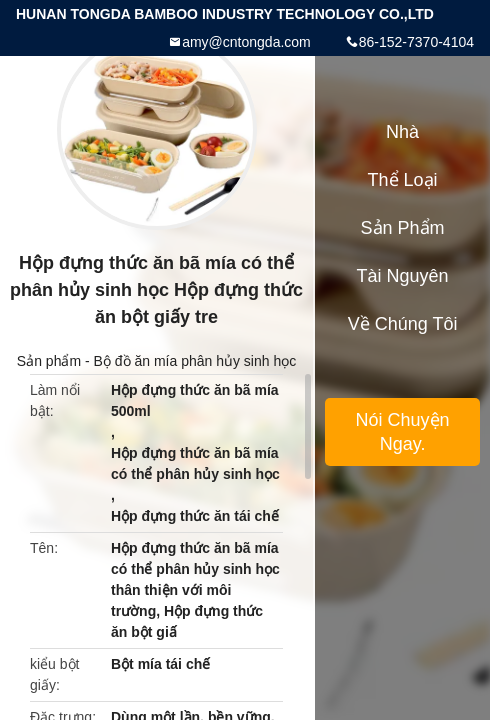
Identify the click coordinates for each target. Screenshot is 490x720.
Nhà (402, 132)
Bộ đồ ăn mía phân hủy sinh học (195, 361)
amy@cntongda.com (246, 42)
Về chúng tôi (403, 324)
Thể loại (403, 180)
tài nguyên (403, 276)
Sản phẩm (49, 361)
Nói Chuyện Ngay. (403, 432)
